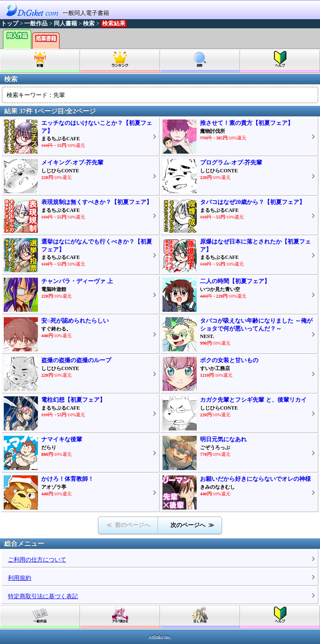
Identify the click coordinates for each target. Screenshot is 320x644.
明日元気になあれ (223, 439)
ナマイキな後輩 (62, 439)
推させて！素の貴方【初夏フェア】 (247, 123)
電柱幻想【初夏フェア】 (73, 400)
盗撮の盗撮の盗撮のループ (76, 360)
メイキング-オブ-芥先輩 (72, 163)
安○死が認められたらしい (75, 321)
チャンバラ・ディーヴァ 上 (77, 281)
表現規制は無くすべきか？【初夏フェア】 (97, 202)
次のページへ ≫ (192, 525)
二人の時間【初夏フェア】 (235, 281)
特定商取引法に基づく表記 (43, 596)
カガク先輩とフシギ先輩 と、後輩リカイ (253, 400)
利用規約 (20, 578)
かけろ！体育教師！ (67, 479)
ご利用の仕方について (37, 560)
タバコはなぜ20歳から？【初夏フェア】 (252, 202)
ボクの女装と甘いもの (229, 360)
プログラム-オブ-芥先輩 (231, 163)
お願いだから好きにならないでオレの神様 (255, 479)
